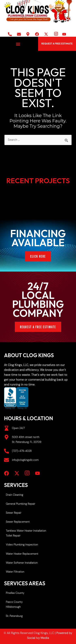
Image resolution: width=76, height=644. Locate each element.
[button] (18, 44)
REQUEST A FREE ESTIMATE (57, 44)
